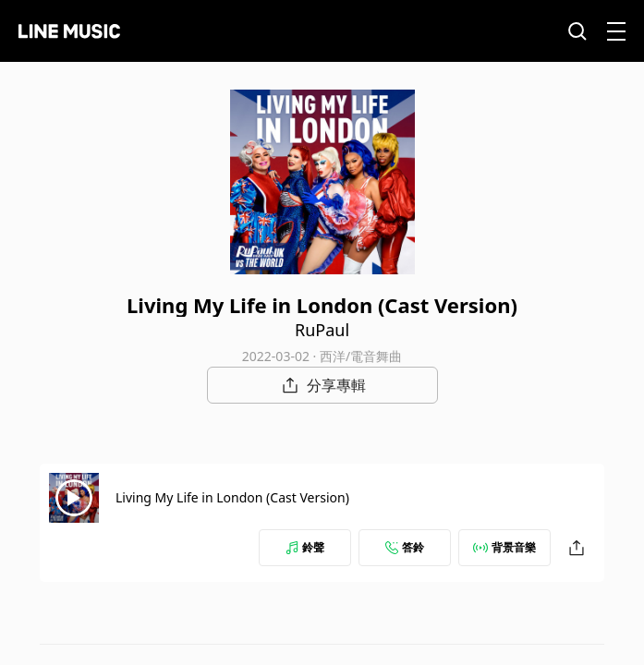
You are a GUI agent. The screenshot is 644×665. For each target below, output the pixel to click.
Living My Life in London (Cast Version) (232, 497)
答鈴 (405, 547)
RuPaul (322, 330)
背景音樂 (504, 547)
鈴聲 (305, 547)
